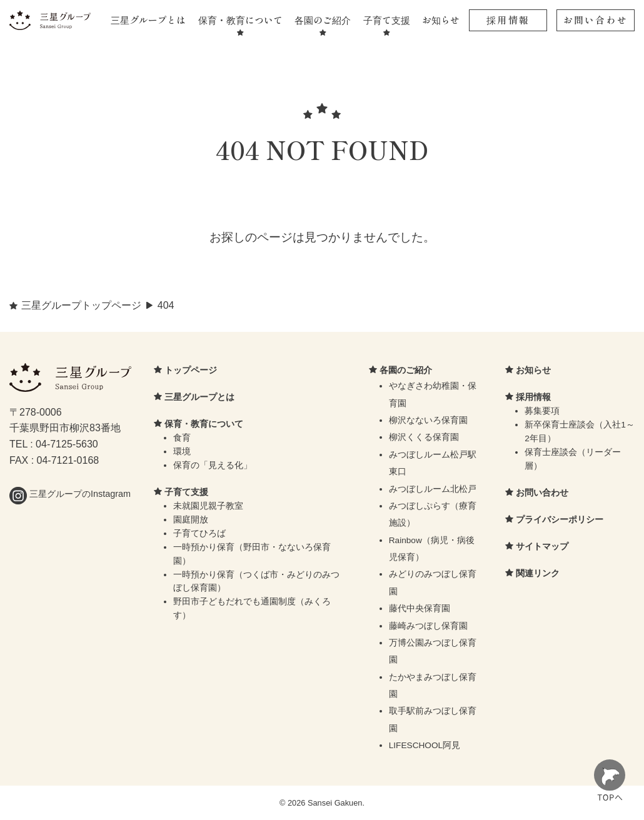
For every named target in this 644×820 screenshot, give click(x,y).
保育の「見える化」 (213, 465)
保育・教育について (240, 20)
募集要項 (542, 411)
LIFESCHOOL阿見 (425, 745)
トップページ (191, 370)
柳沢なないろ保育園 (428, 420)
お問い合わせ (596, 20)
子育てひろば (199, 533)
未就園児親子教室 (208, 506)
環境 (182, 452)
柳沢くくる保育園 (424, 437)
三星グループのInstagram (70, 494)
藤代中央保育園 (420, 608)
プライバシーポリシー (560, 519)
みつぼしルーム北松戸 (433, 489)
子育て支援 (387, 20)
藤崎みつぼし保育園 (428, 626)
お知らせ (441, 20)
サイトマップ (542, 546)
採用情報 (508, 20)
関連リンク (538, 573)
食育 (182, 438)
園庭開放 (191, 520)
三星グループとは (148, 20)
